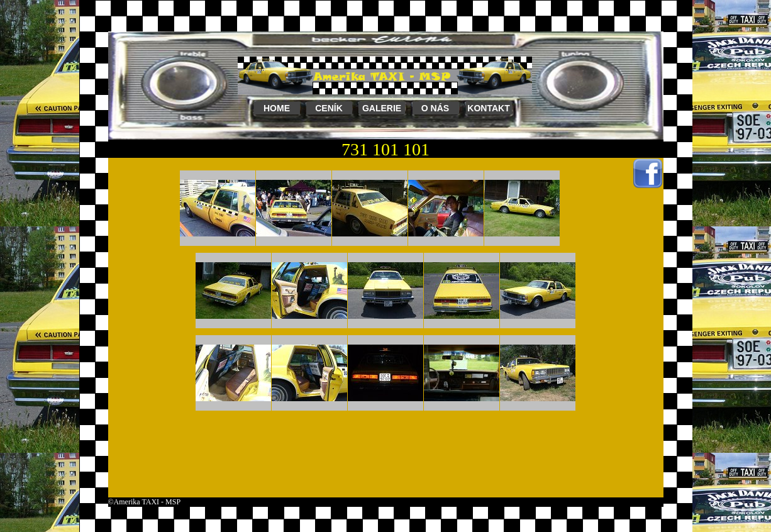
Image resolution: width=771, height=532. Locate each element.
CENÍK (329, 108)
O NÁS (435, 108)
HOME (277, 108)
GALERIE (382, 108)
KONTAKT (488, 108)
